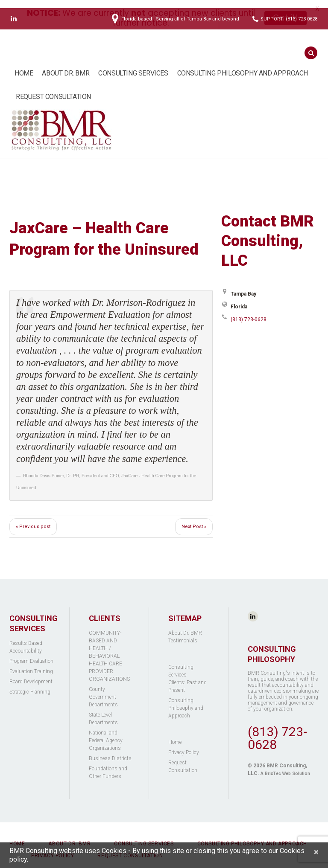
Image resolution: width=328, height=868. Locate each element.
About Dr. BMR (66, 65)
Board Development (31, 673)
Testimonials (183, 633)
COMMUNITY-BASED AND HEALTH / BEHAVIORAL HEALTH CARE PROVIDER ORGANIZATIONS (109, 648)
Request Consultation (53, 89)
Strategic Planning (30, 684)
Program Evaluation (31, 653)
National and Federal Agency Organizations (106, 732)
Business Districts (110, 750)
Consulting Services (133, 65)
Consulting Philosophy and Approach (243, 65)
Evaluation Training (31, 663)
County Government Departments (103, 689)
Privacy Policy (184, 744)
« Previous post (33, 518)
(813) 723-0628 (249, 311)
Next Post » (194, 518)
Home (24, 65)
